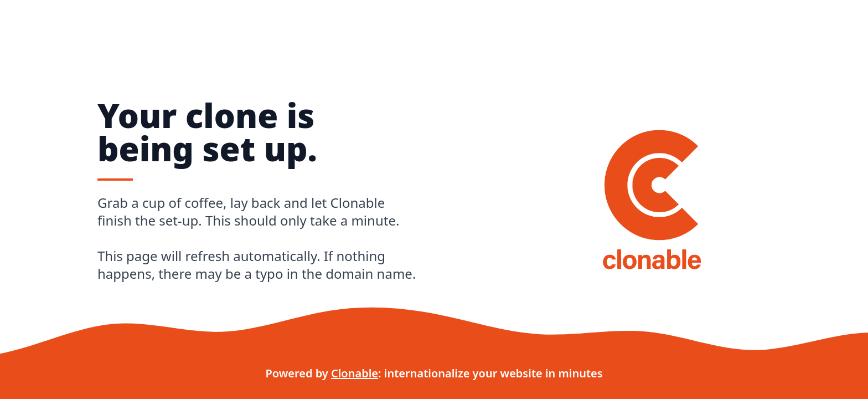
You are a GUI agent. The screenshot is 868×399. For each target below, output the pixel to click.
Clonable (355, 373)
